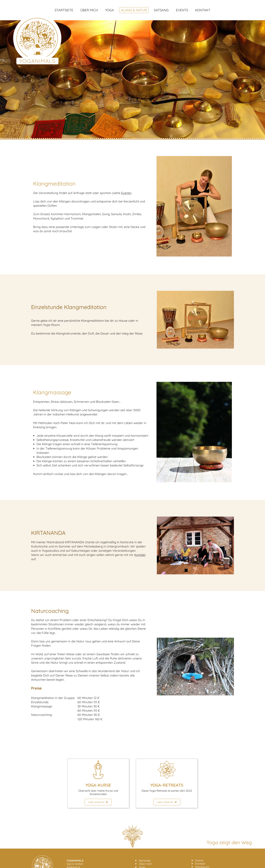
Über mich (89, 10)
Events (182, 10)
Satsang (161, 10)
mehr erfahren (98, 802)
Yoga (110, 10)
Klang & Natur (134, 10)
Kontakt (203, 10)
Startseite (64, 10)
